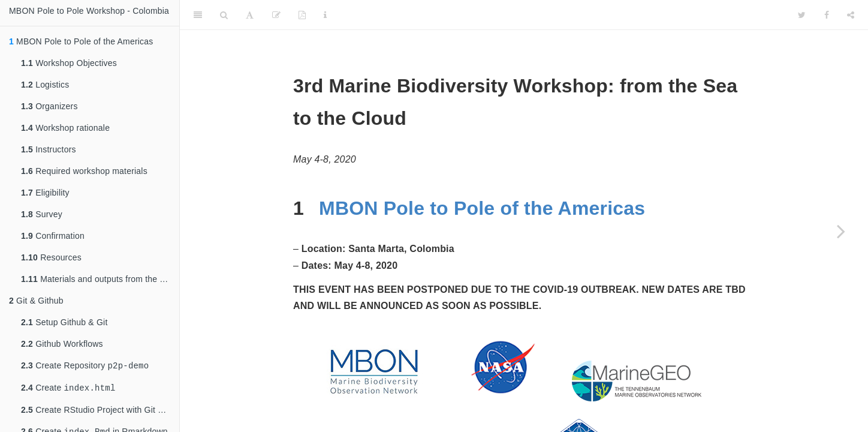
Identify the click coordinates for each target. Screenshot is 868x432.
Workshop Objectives (69, 63)
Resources (51, 257)
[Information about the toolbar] (325, 15)
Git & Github (36, 301)
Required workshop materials (84, 171)
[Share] (851, 15)
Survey (42, 214)
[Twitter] (802, 15)
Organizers (49, 106)
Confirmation (53, 236)
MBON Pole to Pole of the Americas (482, 208)
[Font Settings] (250, 15)
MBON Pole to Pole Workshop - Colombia (89, 11)
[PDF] (302, 15)
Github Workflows (62, 344)
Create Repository (85, 366)
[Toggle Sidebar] (198, 15)
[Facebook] (827, 15)
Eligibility (45, 193)
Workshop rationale (65, 128)
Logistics (45, 85)
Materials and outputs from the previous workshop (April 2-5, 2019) (100, 279)
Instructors (49, 149)
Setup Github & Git (64, 322)
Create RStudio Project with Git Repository (100, 412)
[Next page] (841, 231)
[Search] (224, 15)
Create (68, 390)
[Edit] (276, 15)
